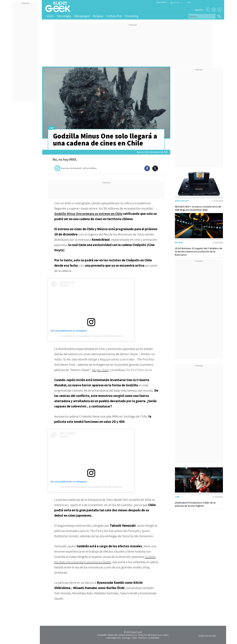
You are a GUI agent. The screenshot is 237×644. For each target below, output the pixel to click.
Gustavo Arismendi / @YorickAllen (75, 168)
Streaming (132, 16)
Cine (52, 128)
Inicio (50, 16)
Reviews (98, 16)
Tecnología (64, 16)
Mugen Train (100, 370)
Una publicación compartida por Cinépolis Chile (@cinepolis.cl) (91, 336)
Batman (179, 243)
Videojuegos (82, 16)
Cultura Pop (114, 16)
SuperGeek (137, 632)
